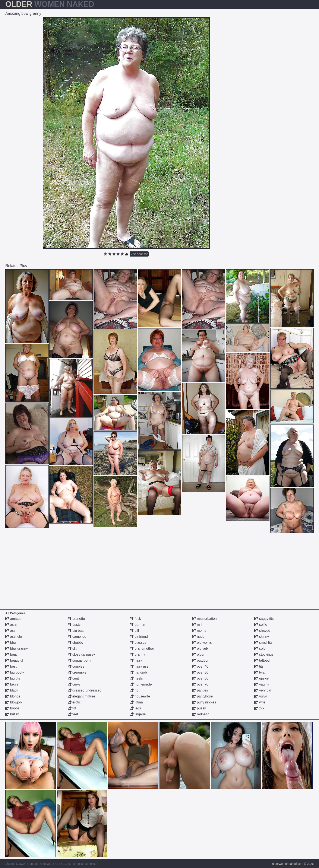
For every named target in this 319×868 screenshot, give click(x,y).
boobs (12, 708)
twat (260, 672)
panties (200, 690)
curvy (74, 684)
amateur (14, 619)
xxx (259, 708)
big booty (15, 672)
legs (135, 708)
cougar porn (79, 660)
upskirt (262, 678)
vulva (261, 696)
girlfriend (139, 637)
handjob (138, 672)
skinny (262, 637)
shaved (262, 631)
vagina (262, 684)
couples (76, 666)
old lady (200, 648)
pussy (199, 708)
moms (199, 631)
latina (136, 702)
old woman (203, 643)
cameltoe (77, 637)
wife (260, 702)
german (138, 625)
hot (135, 690)
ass (10, 631)
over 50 (200, 672)
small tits (263, 643)
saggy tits (264, 619)
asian (12, 625)
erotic (74, 702)
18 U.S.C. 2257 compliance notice (74, 864)
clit (72, 648)
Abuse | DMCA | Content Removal (28, 864)
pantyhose (202, 696)
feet (73, 714)
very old (263, 690)
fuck (135, 619)
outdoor (200, 660)
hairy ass (139, 666)
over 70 (200, 684)
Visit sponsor (139, 254)
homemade (141, 684)
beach (12, 654)
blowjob (14, 702)
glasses (138, 643)
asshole (14, 637)
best (11, 666)
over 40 (200, 666)
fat (72, 708)
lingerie (138, 714)
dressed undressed (85, 690)
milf (197, 625)
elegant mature (81, 696)
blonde (13, 696)
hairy (136, 660)
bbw (11, 643)
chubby (76, 643)
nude (198, 637)
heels (136, 678)
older (198, 654)
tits (259, 666)
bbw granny (17, 648)
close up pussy (81, 654)
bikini (12, 684)
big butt (76, 631)
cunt (73, 678)
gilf (134, 631)
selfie (261, 625)
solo (260, 648)
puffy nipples (204, 702)
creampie (77, 672)
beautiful (14, 660)
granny (137, 654)
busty (74, 625)
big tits (13, 678)
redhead (201, 714)
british (12, 714)
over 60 (200, 678)
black (12, 690)
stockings (264, 654)
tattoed (262, 660)
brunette (76, 619)
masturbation (204, 619)
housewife (140, 696)
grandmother (142, 648)
